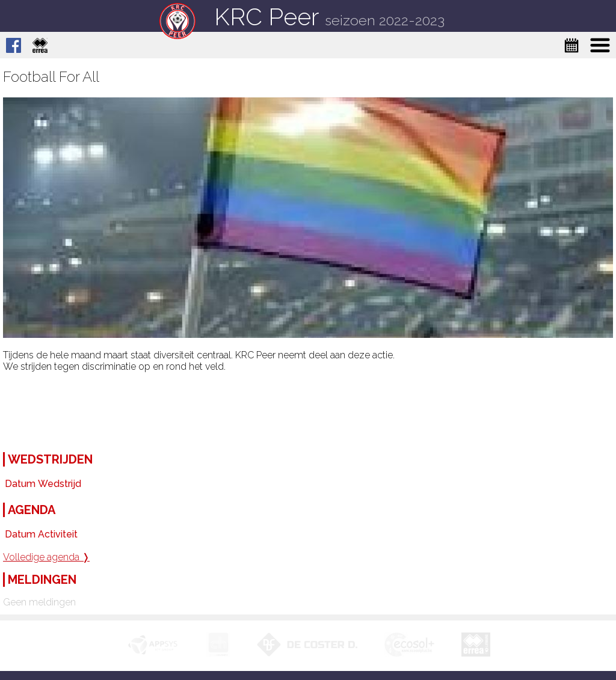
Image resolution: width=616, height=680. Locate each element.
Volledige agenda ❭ (46, 557)
